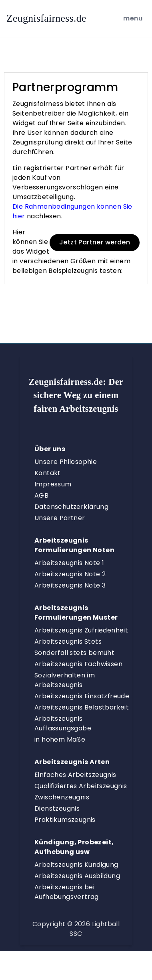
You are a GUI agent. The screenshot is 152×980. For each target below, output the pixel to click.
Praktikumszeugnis (65, 820)
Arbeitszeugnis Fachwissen (78, 664)
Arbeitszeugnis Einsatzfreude (82, 696)
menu (134, 18)
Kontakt (48, 473)
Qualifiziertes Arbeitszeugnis (81, 786)
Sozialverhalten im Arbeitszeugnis (65, 680)
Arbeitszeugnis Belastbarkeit (82, 707)
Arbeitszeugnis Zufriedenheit (81, 630)
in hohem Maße (60, 739)
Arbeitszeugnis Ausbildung (77, 876)
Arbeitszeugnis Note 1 (69, 563)
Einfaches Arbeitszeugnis (75, 775)
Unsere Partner (60, 518)
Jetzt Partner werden (95, 242)
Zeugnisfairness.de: (76, 395)
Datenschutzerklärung (71, 507)
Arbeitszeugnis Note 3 (70, 585)
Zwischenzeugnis (62, 797)
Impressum (53, 484)
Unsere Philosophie (66, 462)
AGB (41, 495)
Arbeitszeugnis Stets (68, 641)
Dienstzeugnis (57, 808)
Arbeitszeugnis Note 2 (70, 574)
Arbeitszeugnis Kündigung (76, 865)
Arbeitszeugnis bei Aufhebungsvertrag (67, 892)
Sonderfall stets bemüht (74, 653)
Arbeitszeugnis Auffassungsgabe (63, 723)
